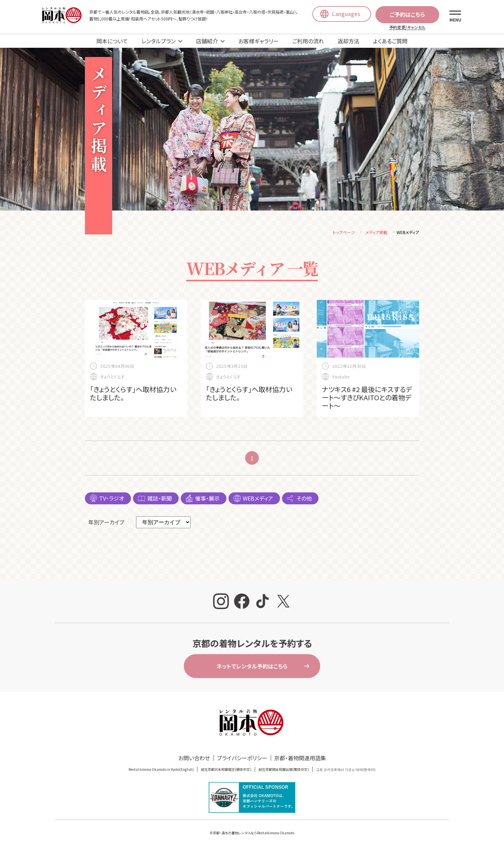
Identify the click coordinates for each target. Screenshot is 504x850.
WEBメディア (258, 499)
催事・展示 (207, 499)
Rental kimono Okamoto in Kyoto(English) (161, 770)
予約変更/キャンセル (407, 27)
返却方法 (349, 41)
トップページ (344, 233)
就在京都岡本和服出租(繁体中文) (284, 770)
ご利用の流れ (308, 41)
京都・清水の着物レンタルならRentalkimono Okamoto (254, 834)
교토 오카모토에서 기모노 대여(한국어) (346, 770)
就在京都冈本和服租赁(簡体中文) (226, 770)
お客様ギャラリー (258, 41)
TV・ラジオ (112, 499)
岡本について (112, 41)
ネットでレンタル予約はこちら (252, 667)
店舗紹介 (207, 41)
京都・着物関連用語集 (300, 759)
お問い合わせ (194, 759)
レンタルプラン (159, 41)
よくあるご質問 (390, 41)
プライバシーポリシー (242, 759)
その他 (304, 499)
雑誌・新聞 (160, 499)
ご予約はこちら (407, 14)
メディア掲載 (376, 233)
